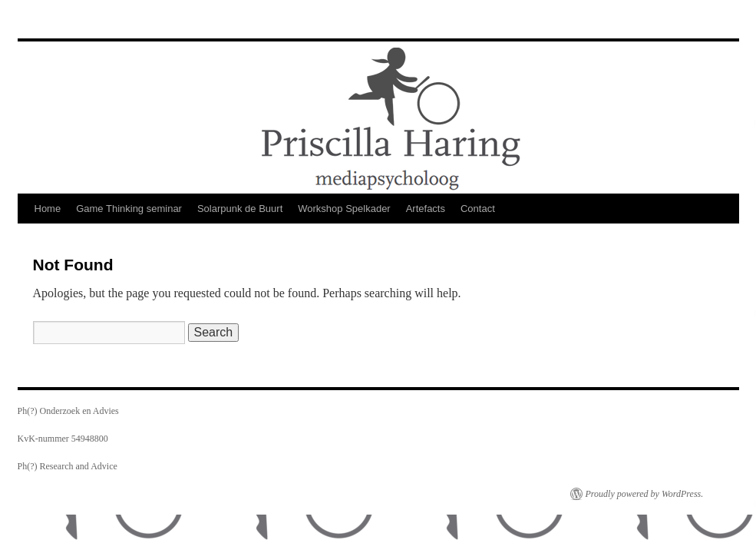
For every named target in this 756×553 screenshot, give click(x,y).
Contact (478, 209)
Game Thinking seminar (129, 209)
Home (48, 209)
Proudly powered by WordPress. (645, 494)
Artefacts (426, 209)
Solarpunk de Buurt (240, 209)
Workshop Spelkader (344, 209)
